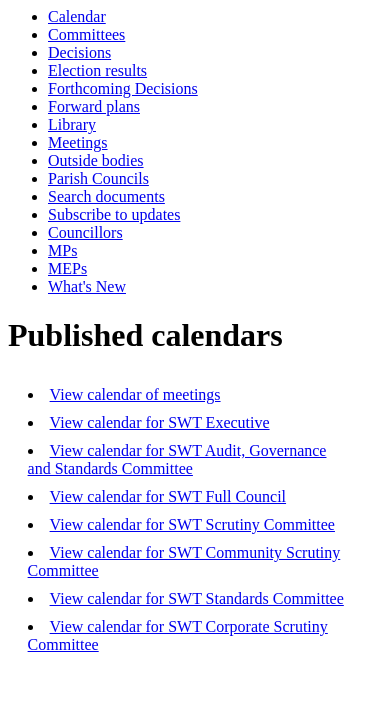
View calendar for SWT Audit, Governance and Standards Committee (177, 459)
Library (72, 124)
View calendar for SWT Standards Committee (197, 598)
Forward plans (94, 106)
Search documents (106, 196)
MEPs (67, 268)
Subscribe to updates (114, 214)
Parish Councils (98, 178)
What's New (87, 286)
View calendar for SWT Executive (160, 422)
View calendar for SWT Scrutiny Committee (192, 524)
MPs (62, 250)
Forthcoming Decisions (123, 88)
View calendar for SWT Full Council (168, 496)
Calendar (77, 16)
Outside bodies (96, 160)
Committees (86, 34)
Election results (97, 70)
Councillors (85, 232)
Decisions (79, 52)
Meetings (78, 142)
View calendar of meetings (135, 394)
